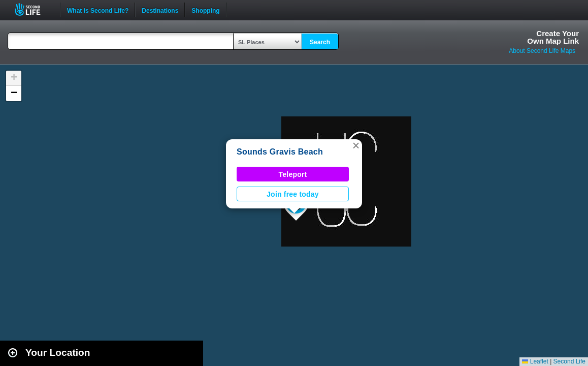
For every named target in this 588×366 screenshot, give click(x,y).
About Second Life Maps (542, 51)
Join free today (293, 194)
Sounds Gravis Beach (280, 152)
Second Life (33, 9)
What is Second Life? (98, 10)
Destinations (160, 10)
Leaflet (535, 361)
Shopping (205, 10)
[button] (356, 145)
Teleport (293, 174)
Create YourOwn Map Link (553, 37)
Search (320, 42)
